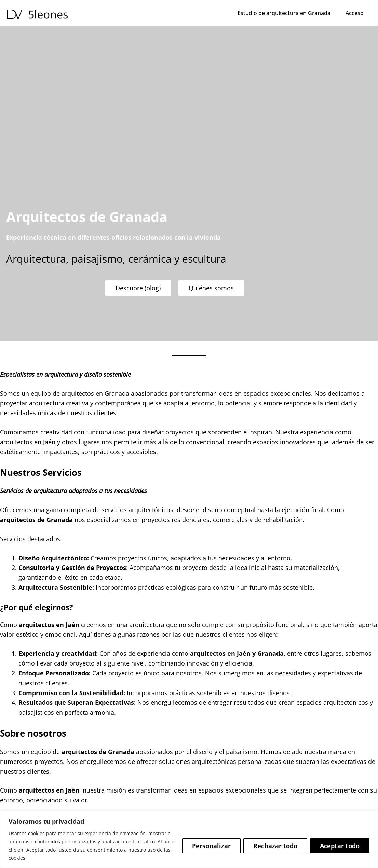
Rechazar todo (275, 846)
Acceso (355, 13)
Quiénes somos (211, 288)
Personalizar (211, 846)
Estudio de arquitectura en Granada (284, 13)
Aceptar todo (340, 846)
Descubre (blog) (138, 288)
